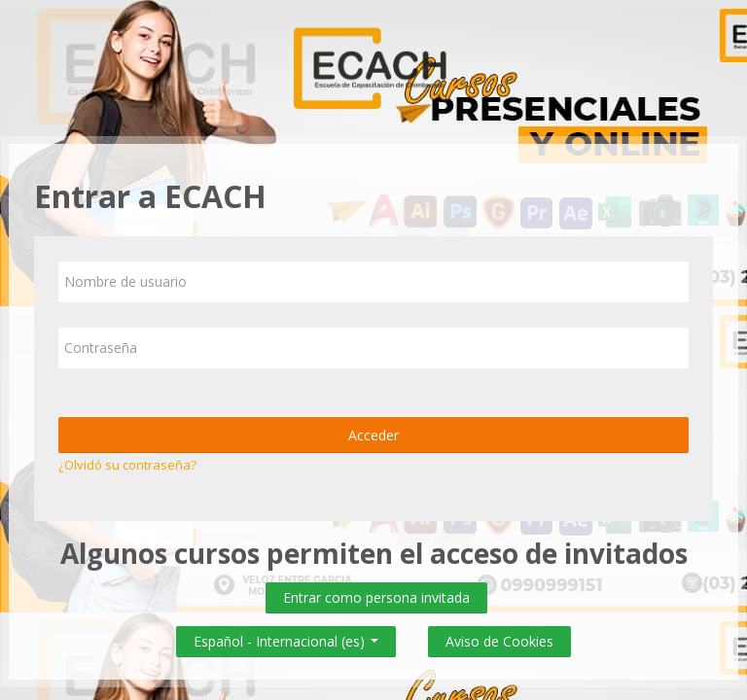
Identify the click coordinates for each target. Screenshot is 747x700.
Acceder (373, 435)
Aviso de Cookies (499, 641)
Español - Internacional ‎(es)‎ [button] (286, 637)
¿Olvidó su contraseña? (127, 465)
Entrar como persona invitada (376, 597)
